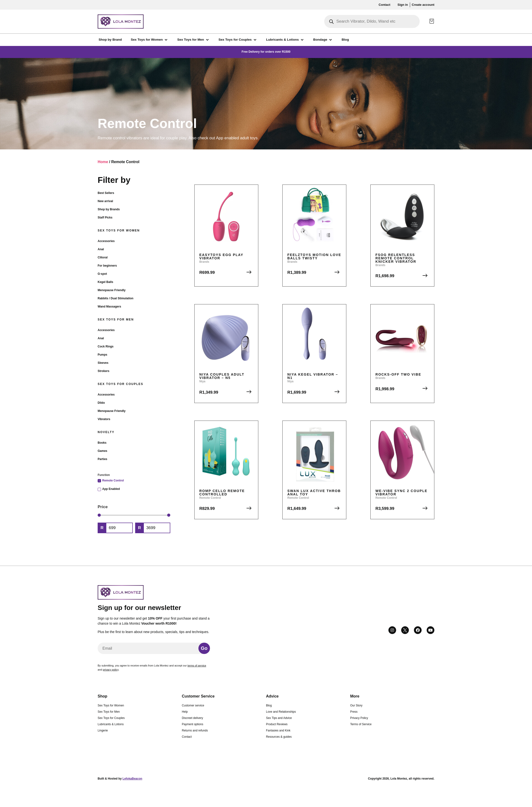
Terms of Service (361, 724)
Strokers (104, 371)
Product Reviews (277, 724)
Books (102, 443)
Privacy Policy (359, 718)
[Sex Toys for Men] (193, 40)
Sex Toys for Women (119, 231)
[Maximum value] (157, 528)
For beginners (107, 266)
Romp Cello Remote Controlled (222, 493)
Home (103, 162)
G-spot (102, 274)
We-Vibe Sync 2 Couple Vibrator (401, 493)
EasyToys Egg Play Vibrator (221, 256)
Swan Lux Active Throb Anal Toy (314, 493)
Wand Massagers (109, 307)
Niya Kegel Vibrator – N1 (313, 376)
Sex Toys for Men (116, 320)
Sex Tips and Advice (279, 718)
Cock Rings (106, 346)
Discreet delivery (192, 718)
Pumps (102, 355)
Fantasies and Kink (278, 730)
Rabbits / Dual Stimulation (116, 298)
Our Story (356, 705)
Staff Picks (105, 218)
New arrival (105, 201)
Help (185, 712)
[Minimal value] (134, 515)
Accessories (106, 241)
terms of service (197, 666)
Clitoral (103, 257)
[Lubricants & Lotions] (285, 40)
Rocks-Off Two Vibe (398, 374)
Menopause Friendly (112, 290)
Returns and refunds (195, 730)
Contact (187, 737)
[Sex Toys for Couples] (238, 40)
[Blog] (345, 40)
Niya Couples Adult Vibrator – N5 (222, 376)
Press (354, 712)
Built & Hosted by (120, 779)
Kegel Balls (105, 282)
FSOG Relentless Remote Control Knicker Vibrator (396, 258)
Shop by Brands (109, 209)
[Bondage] (323, 40)
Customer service (193, 705)
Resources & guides (279, 737)
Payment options (193, 724)
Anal (101, 249)
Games (102, 451)
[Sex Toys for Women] (150, 40)
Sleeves (103, 363)
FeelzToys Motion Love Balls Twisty (314, 256)
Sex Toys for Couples (120, 384)
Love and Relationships (281, 712)
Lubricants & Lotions (111, 724)
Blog (269, 705)
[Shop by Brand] (110, 40)
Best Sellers (106, 193)
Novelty (106, 432)
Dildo (101, 403)
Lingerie (103, 730)
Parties (102, 459)
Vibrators (104, 419)
